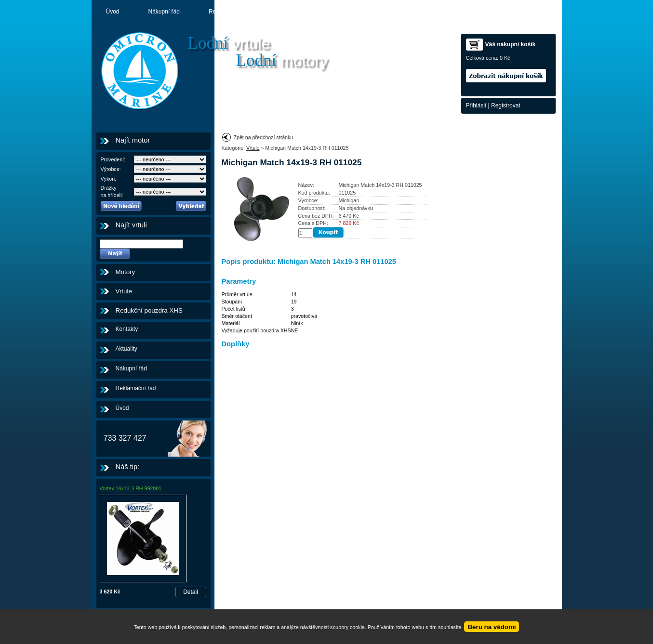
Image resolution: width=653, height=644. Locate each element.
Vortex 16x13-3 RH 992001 (131, 488)
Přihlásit (476, 105)
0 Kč (505, 58)
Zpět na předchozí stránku (264, 137)
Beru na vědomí (492, 627)
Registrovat (506, 105)
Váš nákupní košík (511, 44)
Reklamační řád (229, 12)
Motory (338, 12)
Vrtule (124, 291)
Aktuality (289, 12)
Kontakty (387, 12)
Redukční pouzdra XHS (149, 310)
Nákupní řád (164, 12)
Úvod (113, 12)
